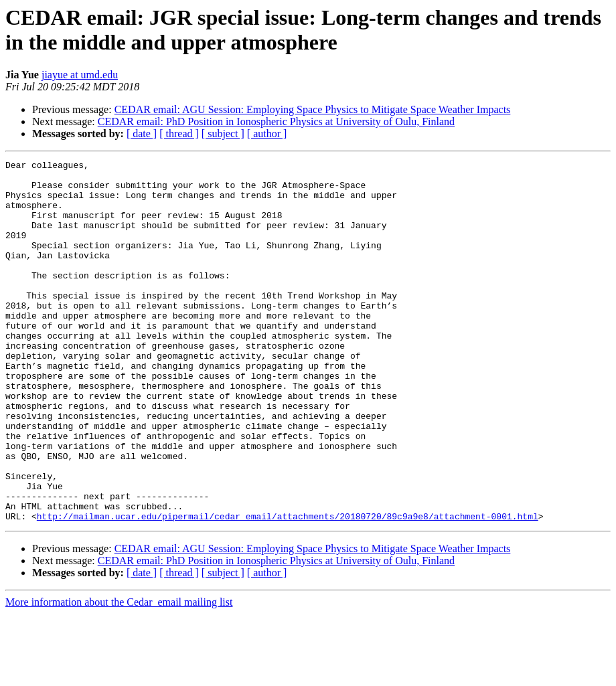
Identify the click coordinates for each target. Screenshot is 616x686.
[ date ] (142, 134)
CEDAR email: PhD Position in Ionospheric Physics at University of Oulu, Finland (276, 121)
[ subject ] (223, 134)
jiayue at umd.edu (80, 75)
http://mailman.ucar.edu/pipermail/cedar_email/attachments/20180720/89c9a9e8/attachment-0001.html (288, 588)
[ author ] (267, 134)
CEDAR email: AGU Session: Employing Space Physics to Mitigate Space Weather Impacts (313, 109)
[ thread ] (179, 134)
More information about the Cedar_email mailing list (119, 674)
